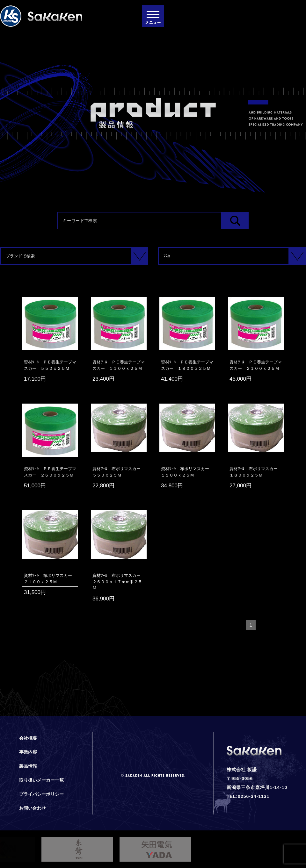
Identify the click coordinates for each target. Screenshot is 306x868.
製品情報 (28, 766)
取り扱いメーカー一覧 (41, 780)
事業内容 (28, 752)
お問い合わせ (33, 808)
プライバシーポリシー (41, 794)
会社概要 (28, 738)
